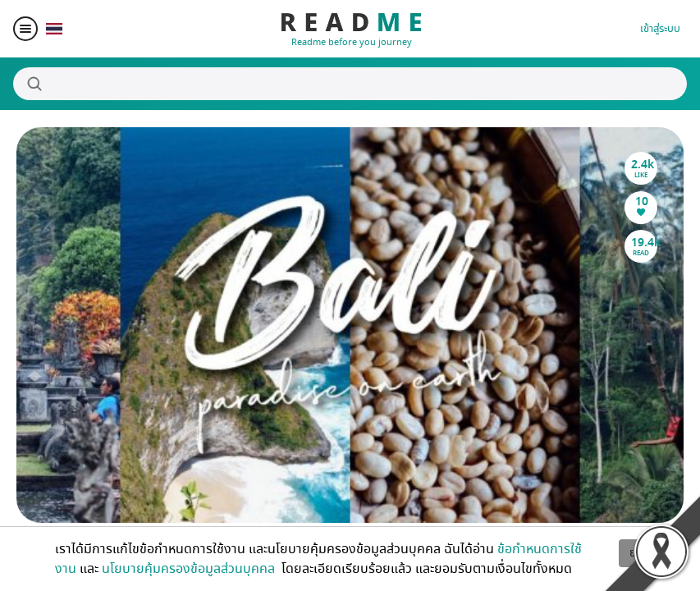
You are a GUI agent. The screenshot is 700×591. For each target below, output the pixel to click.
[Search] (350, 84)
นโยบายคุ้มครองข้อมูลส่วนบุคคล (190, 569)
